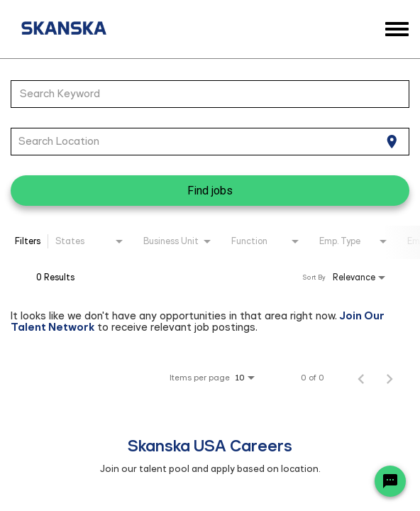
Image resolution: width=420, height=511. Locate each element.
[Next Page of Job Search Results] (389, 378)
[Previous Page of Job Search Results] (361, 378)
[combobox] (203, 94)
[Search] (210, 191)
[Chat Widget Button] (390, 481)
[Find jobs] (210, 191)
